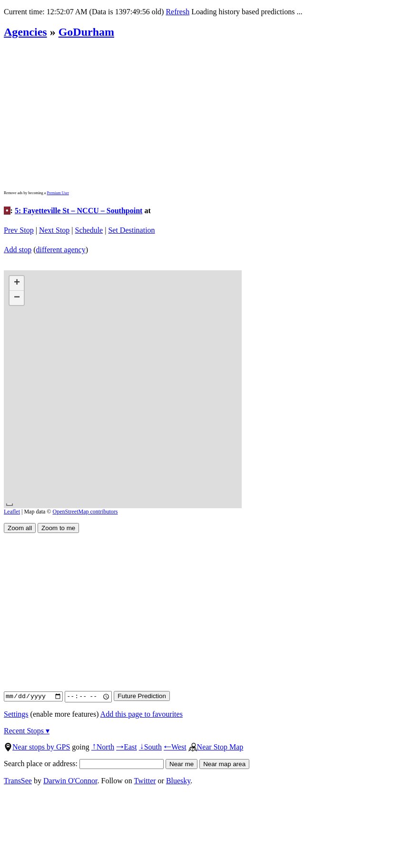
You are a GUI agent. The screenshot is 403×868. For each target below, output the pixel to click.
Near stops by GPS (37, 747)
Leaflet (12, 512)
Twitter (145, 781)
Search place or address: (84, 764)
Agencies (25, 32)
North (103, 747)
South (150, 747)
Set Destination (131, 230)
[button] (17, 283)
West (175, 747)
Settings (16, 714)
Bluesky (178, 781)
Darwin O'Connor (70, 781)
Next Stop (54, 230)
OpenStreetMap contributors (85, 512)
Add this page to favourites (142, 714)
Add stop (18, 250)
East (127, 747)
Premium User (58, 193)
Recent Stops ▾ (27, 731)
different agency (61, 250)
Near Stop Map (216, 747)
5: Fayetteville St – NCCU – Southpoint (79, 211)
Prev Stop (19, 230)
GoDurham (86, 32)
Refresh (177, 12)
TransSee (18, 781)
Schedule (89, 230)
